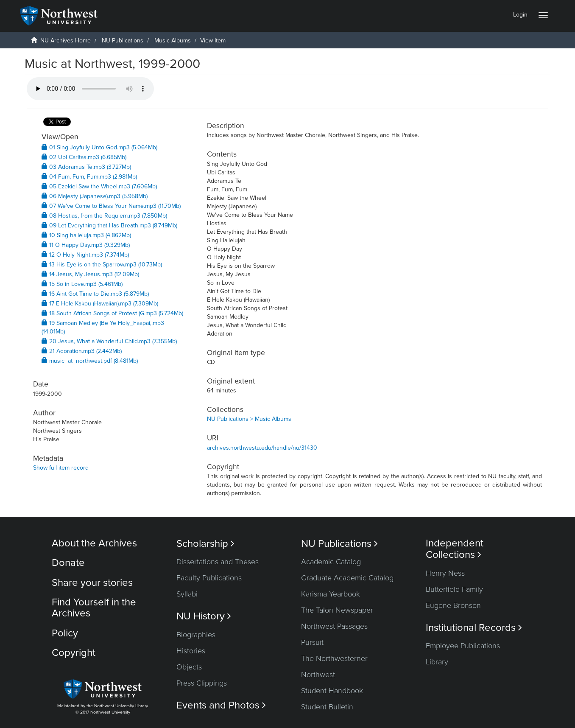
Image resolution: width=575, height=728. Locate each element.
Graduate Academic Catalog (347, 578)
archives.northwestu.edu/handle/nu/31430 (262, 448)
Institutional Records (474, 628)
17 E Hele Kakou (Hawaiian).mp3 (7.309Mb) (100, 304)
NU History (204, 616)
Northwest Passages (334, 626)
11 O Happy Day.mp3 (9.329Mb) (86, 245)
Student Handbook (332, 691)
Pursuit (312, 642)
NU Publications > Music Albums (249, 419)
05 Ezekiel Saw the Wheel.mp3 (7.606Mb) (99, 186)
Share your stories (92, 583)
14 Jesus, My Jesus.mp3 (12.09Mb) (90, 274)
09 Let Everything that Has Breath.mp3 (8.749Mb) (109, 225)
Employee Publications (463, 646)
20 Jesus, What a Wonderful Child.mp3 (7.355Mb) (109, 341)
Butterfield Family (454, 589)
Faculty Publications (209, 578)
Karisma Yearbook (331, 594)
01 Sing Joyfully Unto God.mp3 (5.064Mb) (99, 147)
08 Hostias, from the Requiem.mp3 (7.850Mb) (104, 216)
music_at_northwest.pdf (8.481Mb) (90, 361)
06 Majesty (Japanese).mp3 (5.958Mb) (95, 196)
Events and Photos (221, 705)
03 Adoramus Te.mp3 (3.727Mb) (86, 167)
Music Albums (173, 41)
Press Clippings (202, 683)
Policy (65, 633)
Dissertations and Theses (218, 562)
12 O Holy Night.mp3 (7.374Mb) (85, 255)
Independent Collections (455, 549)
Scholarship (205, 544)
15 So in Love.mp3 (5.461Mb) (82, 284)
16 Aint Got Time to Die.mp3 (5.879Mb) (95, 294)
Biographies (196, 635)
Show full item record (61, 468)
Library (437, 662)
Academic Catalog (331, 562)
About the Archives (94, 543)
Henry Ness (445, 573)
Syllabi (187, 594)
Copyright (74, 653)
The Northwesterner (334, 658)
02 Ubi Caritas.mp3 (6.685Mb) (84, 157)
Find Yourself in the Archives (94, 608)
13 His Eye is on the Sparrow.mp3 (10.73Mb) (102, 265)
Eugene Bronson (453, 605)
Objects (189, 667)
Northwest (318, 675)
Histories (191, 651)
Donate (68, 563)
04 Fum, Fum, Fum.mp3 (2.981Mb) (89, 177)
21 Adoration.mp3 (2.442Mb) (82, 351)
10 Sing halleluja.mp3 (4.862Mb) (86, 235)
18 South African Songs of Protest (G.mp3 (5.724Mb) (112, 313)
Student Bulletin (327, 707)
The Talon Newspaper (337, 610)
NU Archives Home (66, 41)
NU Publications (123, 41)
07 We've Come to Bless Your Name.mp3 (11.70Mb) (111, 206)
